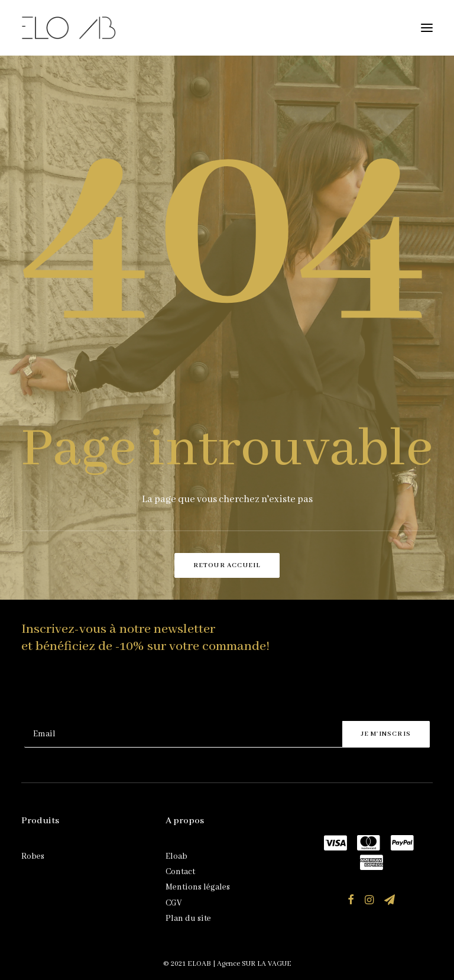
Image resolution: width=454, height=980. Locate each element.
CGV (174, 903)
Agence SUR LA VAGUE (254, 964)
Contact (180, 872)
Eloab (176, 856)
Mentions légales (198, 887)
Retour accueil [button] (227, 565)
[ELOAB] (69, 28)
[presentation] (114, 692)
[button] (427, 28)
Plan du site (188, 918)
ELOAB (199, 964)
